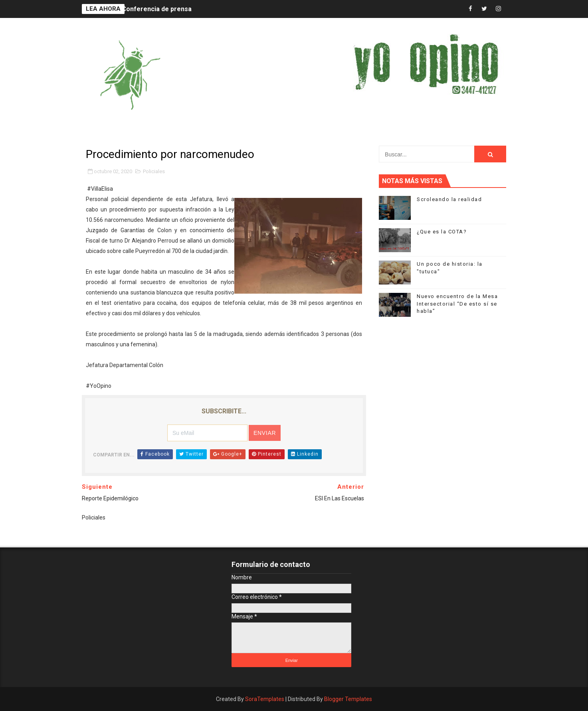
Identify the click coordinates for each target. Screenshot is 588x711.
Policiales (154, 171)
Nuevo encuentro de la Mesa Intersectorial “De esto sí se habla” (457, 303)
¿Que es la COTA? (442, 232)
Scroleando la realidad (449, 199)
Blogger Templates (348, 699)
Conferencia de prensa (157, 9)
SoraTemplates (265, 699)
